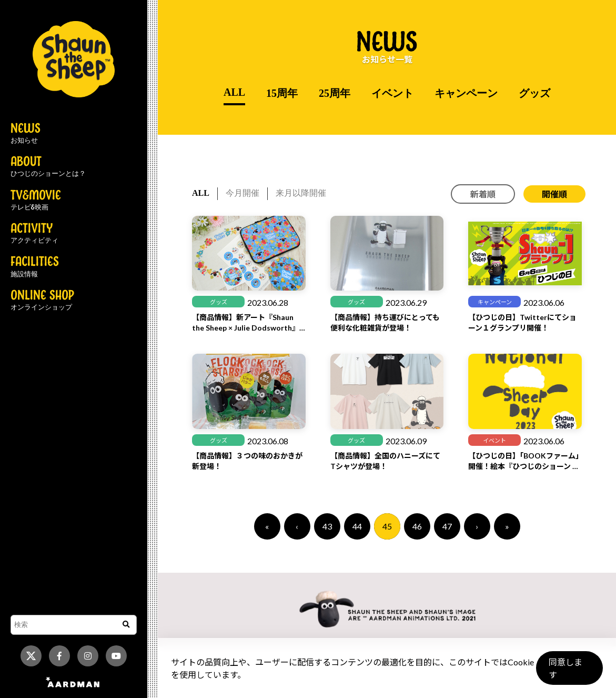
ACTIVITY (34, 234)
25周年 (335, 93)
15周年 (282, 93)
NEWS (26, 134)
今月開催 (243, 193)
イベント (392, 93)
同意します (569, 672)
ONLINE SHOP (42, 301)
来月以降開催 (301, 193)
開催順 (554, 194)
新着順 (483, 194)
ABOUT (48, 167)
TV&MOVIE (36, 201)
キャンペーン (466, 93)
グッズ (534, 93)
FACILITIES (35, 267)
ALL (234, 92)
